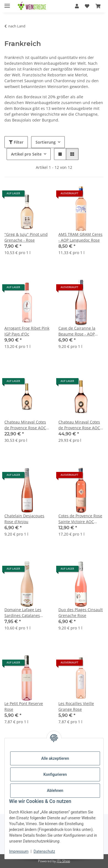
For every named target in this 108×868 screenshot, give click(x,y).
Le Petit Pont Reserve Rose (24, 706)
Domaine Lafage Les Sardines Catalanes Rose (23, 613)
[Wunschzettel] (87, 6)
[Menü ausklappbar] (7, 3)
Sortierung (46, 142)
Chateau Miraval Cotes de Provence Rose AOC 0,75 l (25, 425)
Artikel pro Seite (26, 154)
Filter (16, 142)
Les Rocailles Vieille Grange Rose (76, 706)
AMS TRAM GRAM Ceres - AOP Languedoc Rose (80, 237)
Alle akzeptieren (55, 758)
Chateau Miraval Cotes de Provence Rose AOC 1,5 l (79, 425)
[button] (77, 6)
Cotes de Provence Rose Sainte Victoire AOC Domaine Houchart (80, 519)
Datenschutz (44, 851)
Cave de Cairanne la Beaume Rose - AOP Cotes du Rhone (77, 331)
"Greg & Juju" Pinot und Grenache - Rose (26, 237)
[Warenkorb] (98, 6)
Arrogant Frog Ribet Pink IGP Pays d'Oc (27, 331)
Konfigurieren (55, 774)
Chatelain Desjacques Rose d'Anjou (24, 519)
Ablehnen (55, 790)
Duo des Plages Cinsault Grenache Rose (81, 613)
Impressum (19, 851)
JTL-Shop (63, 861)
